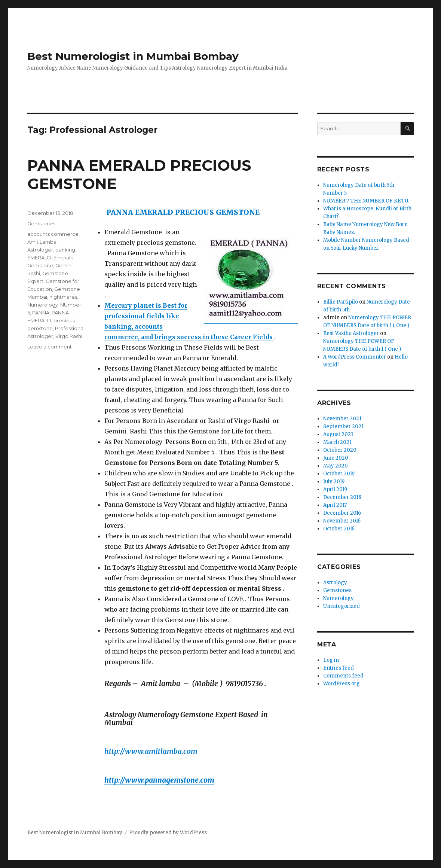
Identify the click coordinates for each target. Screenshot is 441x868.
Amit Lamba (42, 242)
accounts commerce (53, 234)
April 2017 (335, 505)
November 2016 (342, 521)
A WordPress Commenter (355, 357)
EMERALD (39, 258)
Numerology (339, 598)
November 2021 (342, 419)
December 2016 (342, 513)
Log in (331, 660)
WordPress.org (342, 684)
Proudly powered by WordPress (168, 833)
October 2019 (339, 474)
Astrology (335, 583)
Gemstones (41, 223)
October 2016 (339, 529)
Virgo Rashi (69, 336)
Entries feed (339, 668)
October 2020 (340, 450)
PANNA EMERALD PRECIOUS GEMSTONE (182, 212)
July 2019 (334, 482)
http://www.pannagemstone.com (159, 780)
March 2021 (337, 442)
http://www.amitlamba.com (153, 751)
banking (65, 250)
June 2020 (336, 458)
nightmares (63, 297)
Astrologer (40, 250)
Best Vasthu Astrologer (351, 333)
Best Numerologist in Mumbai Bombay (133, 56)
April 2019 (335, 489)
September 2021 (343, 427)
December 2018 (342, 497)
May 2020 (336, 466)
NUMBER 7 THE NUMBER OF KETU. (366, 201)
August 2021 (338, 434)
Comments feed (343, 676)
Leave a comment (50, 347)
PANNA (41, 313)
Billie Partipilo (341, 302)
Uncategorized (342, 606)
